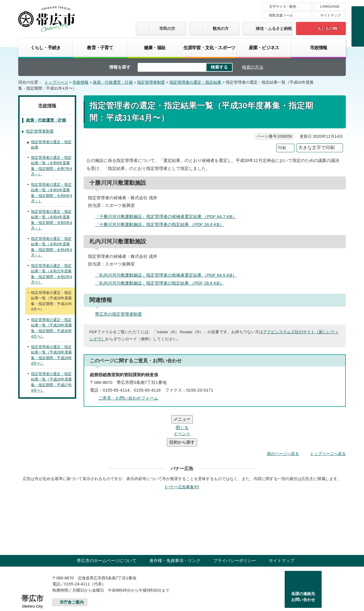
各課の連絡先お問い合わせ (303, 563)
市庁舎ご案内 (72, 568)
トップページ (56, 82)
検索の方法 (253, 67)
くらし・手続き (45, 48)
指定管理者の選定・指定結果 (195, 82)
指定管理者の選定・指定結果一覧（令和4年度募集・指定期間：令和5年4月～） (51, 220)
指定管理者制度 (151, 82)
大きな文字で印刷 (317, 148)
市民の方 (167, 28)
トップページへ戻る (328, 419)
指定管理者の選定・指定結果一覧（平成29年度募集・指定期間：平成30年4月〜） (51, 328)
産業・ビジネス (264, 48)
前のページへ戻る (283, 419)
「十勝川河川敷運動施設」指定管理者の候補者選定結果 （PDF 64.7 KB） (168, 216)
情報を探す (120, 67)
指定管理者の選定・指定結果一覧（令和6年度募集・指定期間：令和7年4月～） (51, 166)
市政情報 (319, 48)
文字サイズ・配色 (283, 7)
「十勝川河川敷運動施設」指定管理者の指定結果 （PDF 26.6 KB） (162, 224)
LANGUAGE (330, 7)
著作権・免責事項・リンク (175, 526)
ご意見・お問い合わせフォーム (128, 398)
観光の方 (221, 28)
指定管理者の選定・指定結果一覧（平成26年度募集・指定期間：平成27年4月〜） (51, 382)
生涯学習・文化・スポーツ (209, 48)
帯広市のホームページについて (107, 526)
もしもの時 (327, 28)
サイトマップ (330, 15)
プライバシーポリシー (235, 526)
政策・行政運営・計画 (113, 82)
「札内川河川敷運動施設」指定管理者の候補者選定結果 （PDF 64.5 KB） (168, 275)
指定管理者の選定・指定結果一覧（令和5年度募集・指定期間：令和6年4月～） (51, 193)
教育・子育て (100, 48)
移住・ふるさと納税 (274, 28)
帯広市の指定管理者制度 (118, 314)
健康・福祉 (155, 48)
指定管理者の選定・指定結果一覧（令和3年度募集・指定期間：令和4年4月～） (51, 247)
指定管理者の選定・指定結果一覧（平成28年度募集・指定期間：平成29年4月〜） (51, 355)
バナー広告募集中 (182, 453)
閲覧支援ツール (281, 15)
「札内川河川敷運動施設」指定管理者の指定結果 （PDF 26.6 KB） (162, 283)
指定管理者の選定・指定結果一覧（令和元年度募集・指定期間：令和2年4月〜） (51, 274)
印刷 (282, 148)
